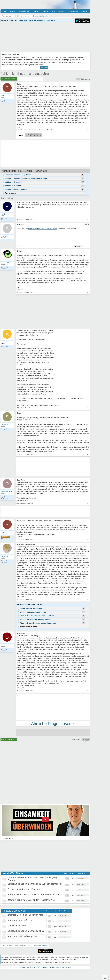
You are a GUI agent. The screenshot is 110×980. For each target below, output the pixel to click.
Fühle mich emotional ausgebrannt (18, 175)
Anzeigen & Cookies (55, 967)
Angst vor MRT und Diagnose (22, 936)
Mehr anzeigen (10, 193)
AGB (63, 967)
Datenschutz (44, 967)
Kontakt (22, 967)
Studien (62, 11)
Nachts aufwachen (17, 926)
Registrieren (74, 11)
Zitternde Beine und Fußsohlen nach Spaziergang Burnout (36, 915)
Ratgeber (45, 11)
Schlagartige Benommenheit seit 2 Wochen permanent (34, 884)
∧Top (105, 978)
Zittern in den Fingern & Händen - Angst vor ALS (31, 900)
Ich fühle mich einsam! (13, 182)
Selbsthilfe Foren (24, 11)
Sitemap (68, 967)
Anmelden (85, 11)
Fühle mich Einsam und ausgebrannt (27, 74)
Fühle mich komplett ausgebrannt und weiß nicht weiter (26, 179)
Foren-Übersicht (7, 946)
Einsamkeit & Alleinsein (40, 946)
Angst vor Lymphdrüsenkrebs (22, 920)
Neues (13, 11)
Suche (36, 11)
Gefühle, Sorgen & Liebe (22, 946)
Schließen (44, 68)
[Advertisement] (53, 707)
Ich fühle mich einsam (13, 186)
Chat (54, 11)
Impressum (36, 967)
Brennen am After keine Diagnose (24, 889)
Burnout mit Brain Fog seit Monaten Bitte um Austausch (35, 895)
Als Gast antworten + (9, 79)
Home (4, 11)
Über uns (29, 967)
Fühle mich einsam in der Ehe (16, 189)
